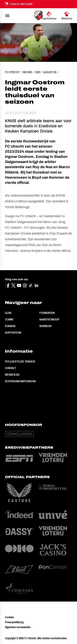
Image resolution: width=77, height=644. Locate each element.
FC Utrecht (12, 72)
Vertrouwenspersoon (20, 381)
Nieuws (28, 72)
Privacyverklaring (14, 622)
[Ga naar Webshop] (67, 16)
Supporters (13, 333)
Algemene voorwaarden (18, 627)
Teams (9, 319)
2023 (38, 72)
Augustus (50, 72)
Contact (10, 368)
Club (8, 313)
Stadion (10, 326)
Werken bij (12, 375)
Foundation (47, 313)
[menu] (7, 16)
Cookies (9, 617)
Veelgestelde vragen (20, 361)
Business (45, 326)
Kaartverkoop (49, 319)
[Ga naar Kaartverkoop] (49, 16)
